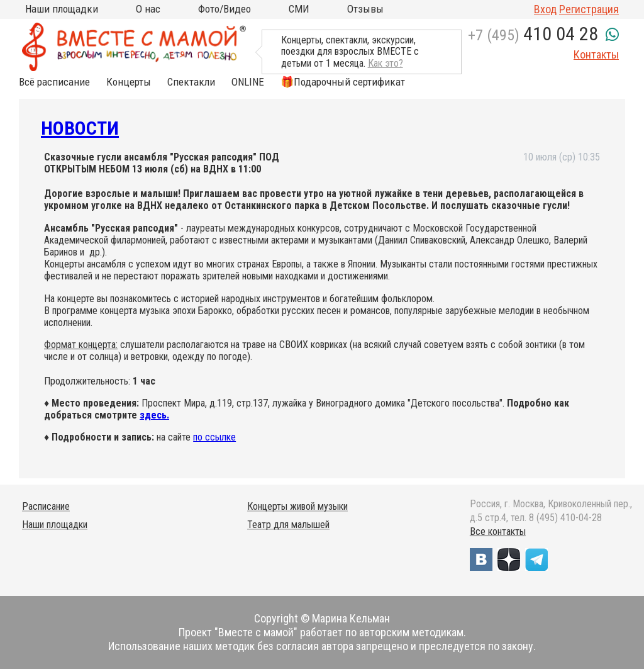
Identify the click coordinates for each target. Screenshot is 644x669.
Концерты (129, 82)
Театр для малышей (288, 525)
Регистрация (589, 9)
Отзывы (365, 9)
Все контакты (498, 531)
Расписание (46, 506)
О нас (148, 9)
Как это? (386, 63)
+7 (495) (533, 35)
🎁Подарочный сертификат (343, 82)
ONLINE (248, 82)
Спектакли (191, 82)
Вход (545, 9)
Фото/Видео (225, 9)
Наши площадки (62, 9)
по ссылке (214, 437)
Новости (80, 128)
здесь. (154, 415)
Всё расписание (54, 82)
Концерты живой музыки (297, 506)
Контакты (596, 54)
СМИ (299, 9)
